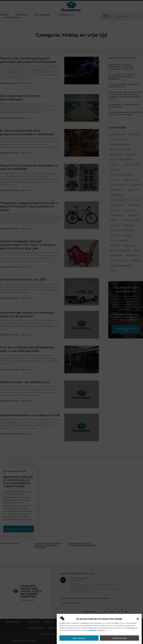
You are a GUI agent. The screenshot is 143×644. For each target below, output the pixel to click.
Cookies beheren (119, 639)
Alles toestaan (79, 639)
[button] (138, 619)
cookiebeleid (91, 631)
